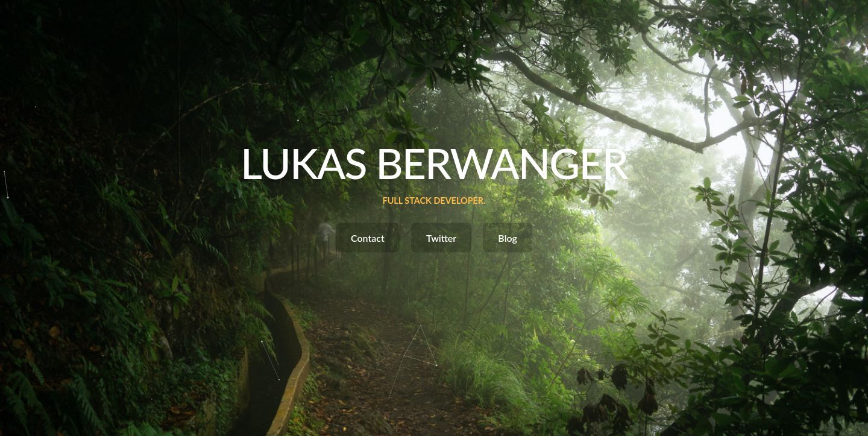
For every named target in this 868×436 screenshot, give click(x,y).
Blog (508, 238)
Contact (368, 238)
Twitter (441, 238)
